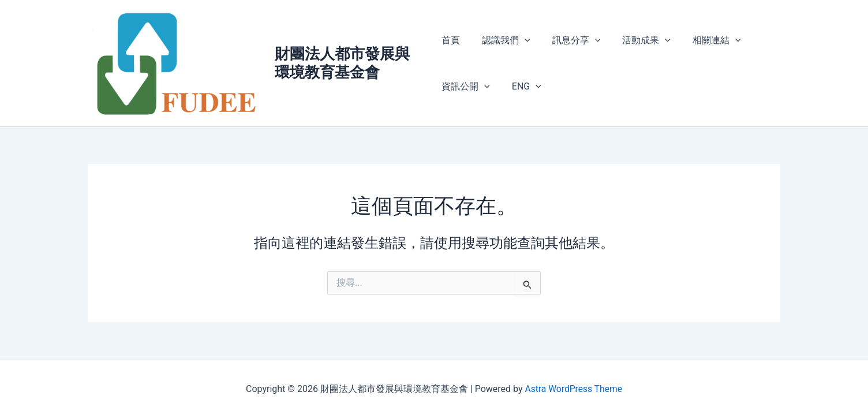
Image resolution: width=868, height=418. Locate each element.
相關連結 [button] (703, 40)
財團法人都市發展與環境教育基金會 (343, 63)
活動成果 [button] (636, 40)
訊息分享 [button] (570, 40)
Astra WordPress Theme (573, 389)
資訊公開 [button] (466, 87)
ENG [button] (523, 87)
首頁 (451, 40)
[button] (521, 40)
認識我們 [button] (503, 40)
